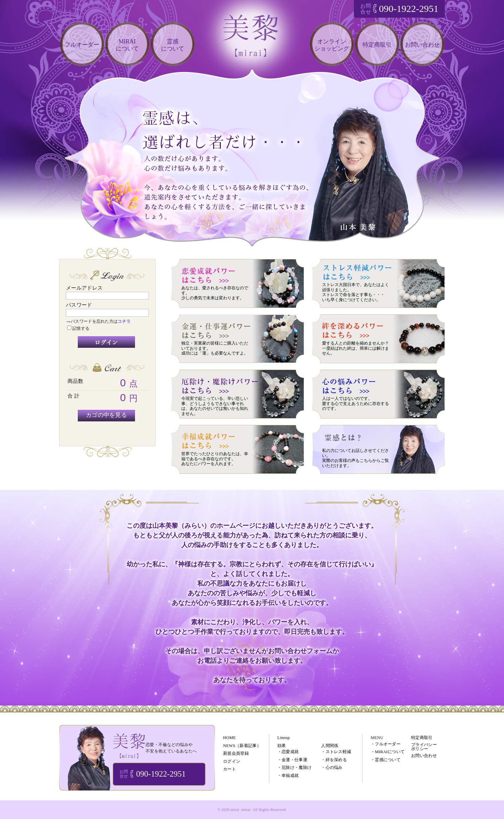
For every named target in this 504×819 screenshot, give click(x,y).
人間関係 (330, 746)
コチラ (124, 321)
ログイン (232, 761)
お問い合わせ (422, 45)
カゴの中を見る (106, 415)
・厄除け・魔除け (294, 767)
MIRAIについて (127, 45)
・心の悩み (332, 767)
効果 (282, 746)
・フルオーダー (386, 744)
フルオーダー (82, 45)
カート (230, 769)
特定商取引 (377, 45)
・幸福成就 (288, 775)
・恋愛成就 (288, 752)
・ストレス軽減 (336, 752)
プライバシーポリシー (424, 747)
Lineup (284, 738)
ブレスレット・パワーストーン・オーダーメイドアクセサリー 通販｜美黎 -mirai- (129, 746)
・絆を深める (334, 760)
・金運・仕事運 (292, 760)
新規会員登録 (236, 753)
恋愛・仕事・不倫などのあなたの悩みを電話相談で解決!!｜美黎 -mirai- (252, 41)
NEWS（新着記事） (242, 746)
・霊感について (386, 760)
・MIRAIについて (388, 752)
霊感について (173, 45)
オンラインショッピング (332, 45)
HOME (229, 738)
